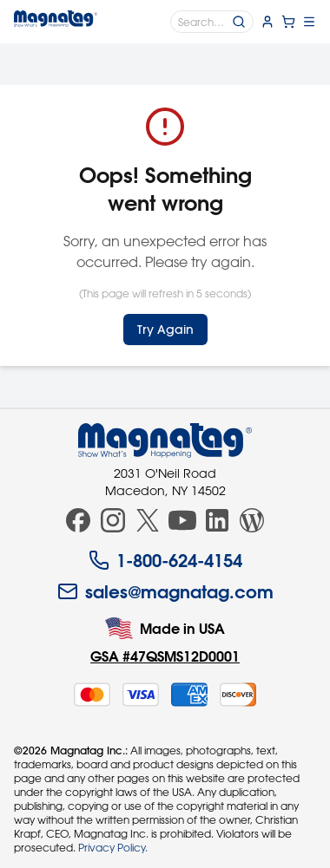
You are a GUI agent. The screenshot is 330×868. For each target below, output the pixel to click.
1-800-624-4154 (165, 560)
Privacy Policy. (113, 847)
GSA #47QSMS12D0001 (165, 656)
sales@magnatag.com (165, 591)
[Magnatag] (165, 441)
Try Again (165, 330)
